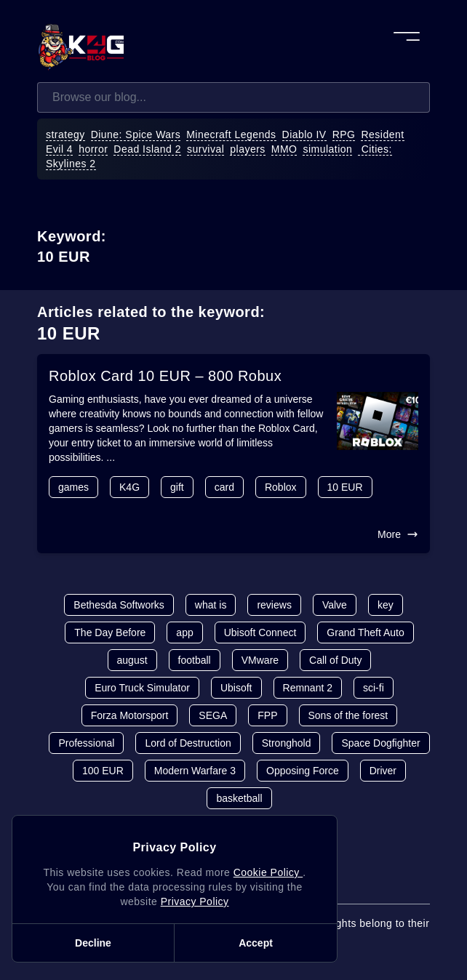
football (195, 660)
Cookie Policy (268, 872)
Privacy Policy (195, 901)
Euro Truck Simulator (142, 688)
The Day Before (110, 632)
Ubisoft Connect (260, 632)
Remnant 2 (308, 688)
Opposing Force (303, 771)
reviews (274, 605)
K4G (129, 487)
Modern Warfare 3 (195, 771)
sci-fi (374, 688)
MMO (284, 149)
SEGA (213, 715)
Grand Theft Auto (365, 632)
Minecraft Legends (231, 134)
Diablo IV (304, 134)
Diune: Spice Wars (136, 134)
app (184, 632)
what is (211, 605)
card (224, 487)
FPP (267, 715)
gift (177, 487)
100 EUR (103, 771)
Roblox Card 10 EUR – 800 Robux (165, 376)
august (132, 660)
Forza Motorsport (130, 715)
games (73, 487)
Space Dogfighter (380, 743)
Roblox (281, 487)
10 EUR (345, 487)
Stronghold (287, 743)
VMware (260, 660)
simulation (327, 149)
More (398, 534)
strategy (65, 134)
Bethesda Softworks (119, 605)
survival (205, 149)
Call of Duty (335, 660)
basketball (239, 798)
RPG (344, 134)
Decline (93, 943)
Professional (86, 743)
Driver (383, 771)
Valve (335, 605)
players (248, 149)
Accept (256, 943)
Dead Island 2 (147, 149)
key (386, 605)
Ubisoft (236, 688)
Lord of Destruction (188, 743)
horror (93, 149)
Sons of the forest (348, 715)
